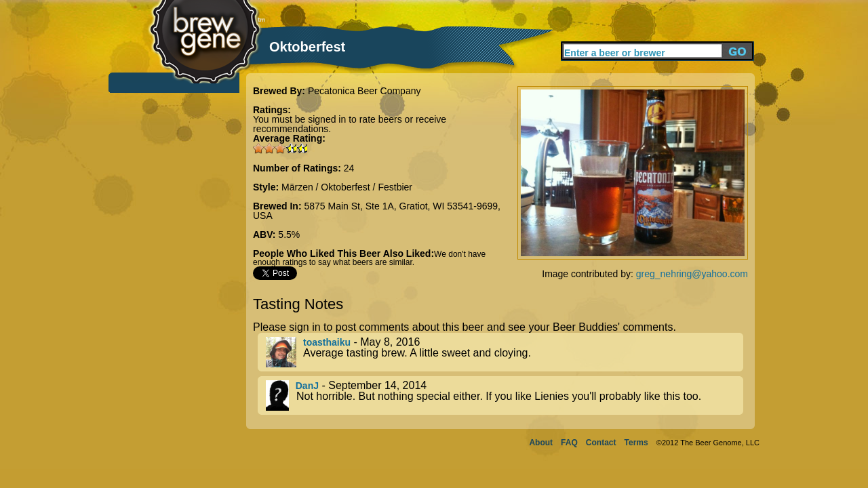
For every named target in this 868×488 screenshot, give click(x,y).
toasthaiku (327, 342)
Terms (636, 443)
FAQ (569, 443)
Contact (601, 443)
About (541, 443)
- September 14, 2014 (505, 395)
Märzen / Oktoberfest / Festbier (347, 187)
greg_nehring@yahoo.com (692, 274)
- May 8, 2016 (505, 352)
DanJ (307, 386)
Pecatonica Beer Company (364, 91)
